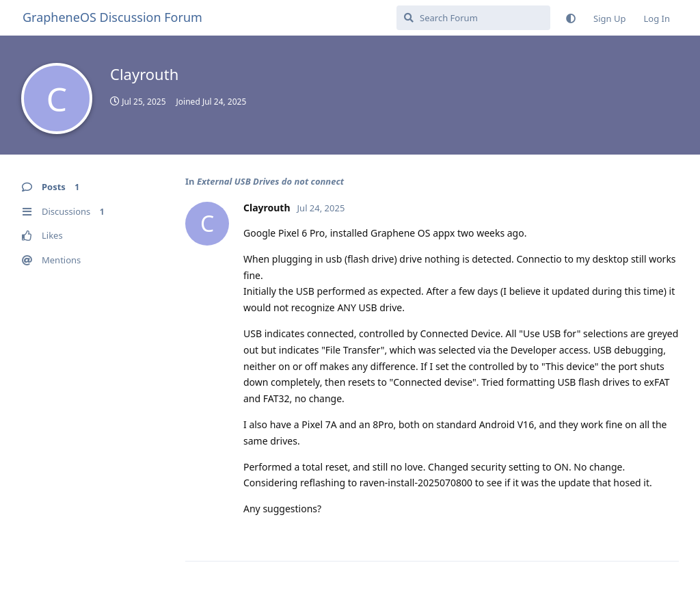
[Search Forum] (473, 18)
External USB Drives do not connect (270, 181)
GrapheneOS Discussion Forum (112, 17)
